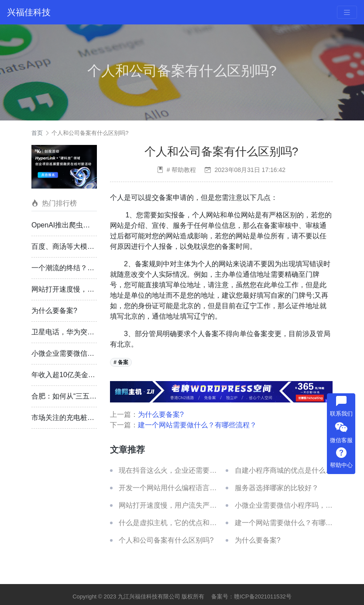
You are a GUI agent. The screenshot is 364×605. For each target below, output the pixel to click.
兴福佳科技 (29, 12)
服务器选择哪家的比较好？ (277, 488)
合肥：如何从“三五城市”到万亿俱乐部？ (93, 396)
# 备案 (121, 362)
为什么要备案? (54, 311)
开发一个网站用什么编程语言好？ (171, 488)
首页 (37, 133)
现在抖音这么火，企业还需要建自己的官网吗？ (192, 470)
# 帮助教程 (182, 170)
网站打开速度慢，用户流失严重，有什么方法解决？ (199, 505)
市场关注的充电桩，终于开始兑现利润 (91, 418)
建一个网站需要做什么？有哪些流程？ (197, 425)
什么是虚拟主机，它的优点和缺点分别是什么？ (192, 523)
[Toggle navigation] (347, 12)
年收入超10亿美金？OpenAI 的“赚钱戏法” (96, 375)
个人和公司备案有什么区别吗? (90, 133)
